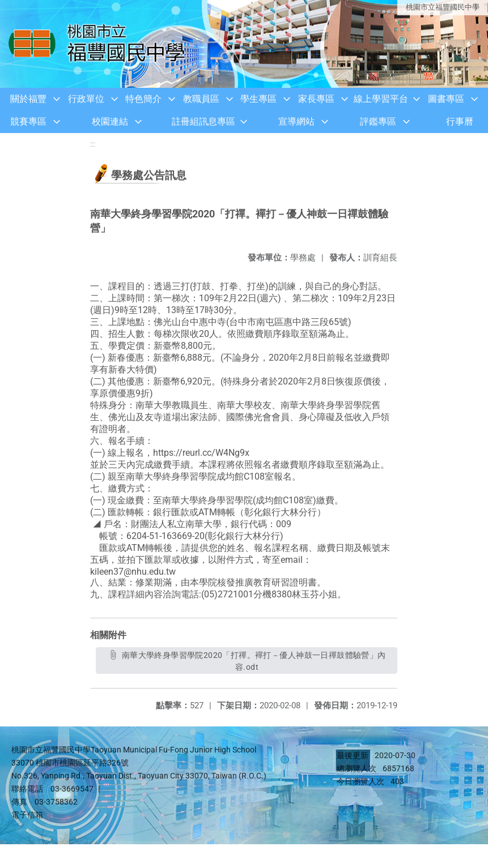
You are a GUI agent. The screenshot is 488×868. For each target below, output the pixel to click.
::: (93, 144)
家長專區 (316, 99)
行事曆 (460, 121)
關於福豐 (28, 99)
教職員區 (201, 99)
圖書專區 (446, 99)
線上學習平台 (381, 99)
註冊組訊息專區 (203, 121)
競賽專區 (28, 121)
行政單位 (86, 99)
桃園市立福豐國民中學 (443, 7)
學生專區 (258, 99)
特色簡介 (143, 99)
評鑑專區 (378, 121)
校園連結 (110, 121)
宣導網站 (296, 121)
